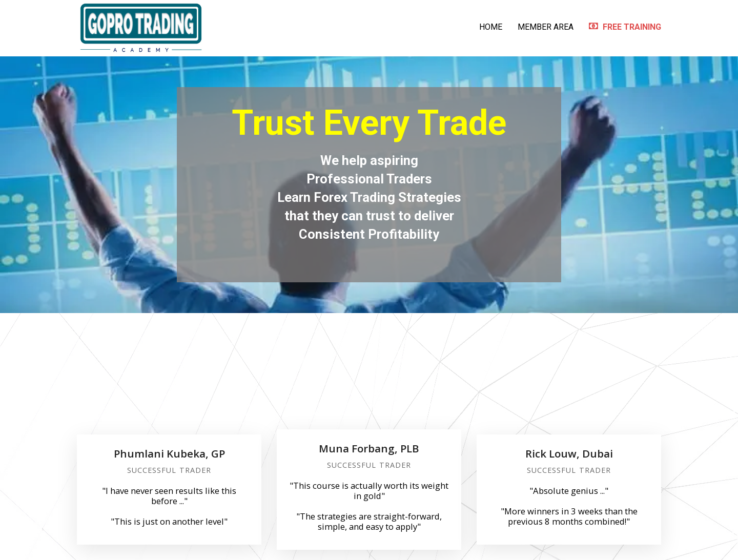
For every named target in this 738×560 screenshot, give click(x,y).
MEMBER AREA (546, 27)
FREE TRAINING (625, 27)
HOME (491, 27)
